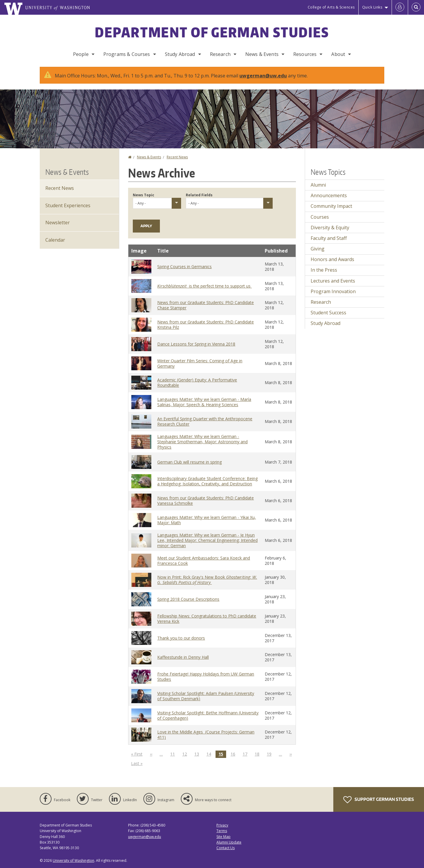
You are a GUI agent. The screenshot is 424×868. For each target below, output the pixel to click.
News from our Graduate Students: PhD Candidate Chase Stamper (206, 305)
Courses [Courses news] (320, 217)
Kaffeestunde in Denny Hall (183, 657)
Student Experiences (68, 205)
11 (174, 754)
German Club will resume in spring (189, 462)
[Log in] (400, 7)
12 (186, 754)
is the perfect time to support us (204, 286)
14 (210, 754)
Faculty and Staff (329, 238)
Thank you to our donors (181, 638)
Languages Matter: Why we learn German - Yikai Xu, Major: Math (207, 520)
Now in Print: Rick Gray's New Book (207, 580)
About (338, 54)
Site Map (223, 837)
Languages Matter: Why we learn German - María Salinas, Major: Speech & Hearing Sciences (204, 402)
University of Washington (73, 860)
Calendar (55, 240)
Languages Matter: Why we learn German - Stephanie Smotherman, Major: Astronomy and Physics (202, 442)
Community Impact (331, 206)
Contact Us (226, 848)
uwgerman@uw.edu (263, 76)
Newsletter (58, 223)
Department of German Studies (212, 32)
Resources (305, 54)
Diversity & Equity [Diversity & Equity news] (330, 228)
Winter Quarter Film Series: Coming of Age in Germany (200, 363)
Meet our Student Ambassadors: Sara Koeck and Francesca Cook (204, 561)
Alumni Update (229, 842)
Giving (318, 249)
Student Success (328, 313)
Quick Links (372, 7)
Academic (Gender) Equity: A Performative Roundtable (197, 382)
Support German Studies (379, 800)
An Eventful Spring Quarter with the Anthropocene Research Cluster (205, 421)
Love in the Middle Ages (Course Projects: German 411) (206, 735)
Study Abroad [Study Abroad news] (326, 323)
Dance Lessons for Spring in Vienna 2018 (196, 344)
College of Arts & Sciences (331, 7)
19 (271, 754)
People (81, 54)
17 (246, 754)
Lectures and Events (333, 281)
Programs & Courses (127, 54)
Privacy (222, 825)
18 (259, 754)
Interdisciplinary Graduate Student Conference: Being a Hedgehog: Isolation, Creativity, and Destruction (207, 481)
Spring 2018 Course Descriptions (188, 599)
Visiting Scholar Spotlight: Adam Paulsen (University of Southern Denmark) (206, 696)
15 (222, 754)
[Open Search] (416, 7)
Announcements (329, 195)
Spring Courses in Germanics (184, 267)
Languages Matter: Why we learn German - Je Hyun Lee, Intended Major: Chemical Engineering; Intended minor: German (207, 540)
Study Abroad (180, 54)
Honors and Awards (332, 259)
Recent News (177, 157)
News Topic (144, 195)
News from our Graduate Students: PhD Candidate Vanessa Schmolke (206, 501)
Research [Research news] (321, 302)
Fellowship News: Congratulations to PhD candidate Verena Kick (207, 619)
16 (234, 754)
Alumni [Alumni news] (318, 185)
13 (198, 754)
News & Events (262, 54)
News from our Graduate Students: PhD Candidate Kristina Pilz (206, 325)
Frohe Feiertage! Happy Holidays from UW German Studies (206, 677)
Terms (222, 831)
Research (220, 54)
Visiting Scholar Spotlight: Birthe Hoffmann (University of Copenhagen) (208, 715)
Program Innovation (333, 291)
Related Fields (199, 195)
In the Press (324, 270)
